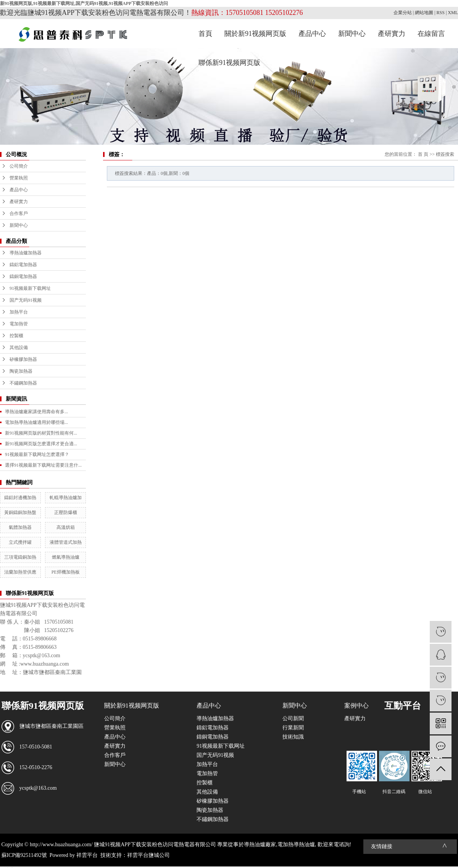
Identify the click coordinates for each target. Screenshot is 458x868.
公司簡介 (19, 166)
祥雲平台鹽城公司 (148, 855)
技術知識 (293, 737)
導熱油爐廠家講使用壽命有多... (36, 412)
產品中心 (312, 34)
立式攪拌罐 (20, 542)
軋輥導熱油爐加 (66, 498)
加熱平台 (19, 312)
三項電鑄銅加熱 (20, 557)
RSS (441, 13)
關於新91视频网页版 (255, 34)
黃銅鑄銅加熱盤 (20, 512)
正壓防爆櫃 (66, 512)
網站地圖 (424, 13)
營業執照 (19, 178)
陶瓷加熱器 (21, 371)
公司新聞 (293, 718)
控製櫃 (16, 336)
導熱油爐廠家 (260, 845)
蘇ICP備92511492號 (24, 855)
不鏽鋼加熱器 (23, 383)
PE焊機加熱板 (66, 572)
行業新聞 (293, 728)
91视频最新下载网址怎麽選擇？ (37, 454)
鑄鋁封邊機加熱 (20, 498)
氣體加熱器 (20, 527)
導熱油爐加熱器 (26, 253)
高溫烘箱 (66, 527)
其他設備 (19, 348)
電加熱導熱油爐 (296, 845)
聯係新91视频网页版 (229, 63)
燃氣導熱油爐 (66, 557)
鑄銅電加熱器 (23, 276)
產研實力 (392, 34)
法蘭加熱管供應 (20, 572)
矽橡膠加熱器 (23, 359)
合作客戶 (19, 213)
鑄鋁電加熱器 (23, 265)
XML (453, 13)
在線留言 (431, 34)
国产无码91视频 (26, 300)
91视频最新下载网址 (30, 288)
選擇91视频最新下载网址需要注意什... (43, 465)
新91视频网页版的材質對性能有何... (41, 433)
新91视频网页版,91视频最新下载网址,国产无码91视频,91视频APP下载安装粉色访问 (84, 3)
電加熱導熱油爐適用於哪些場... (36, 422)
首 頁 (423, 154)
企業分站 (403, 13)
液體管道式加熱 (66, 542)
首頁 (205, 34)
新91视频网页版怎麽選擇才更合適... (41, 444)
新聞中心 (352, 34)
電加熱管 (19, 324)
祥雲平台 (87, 855)
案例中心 (356, 706)
